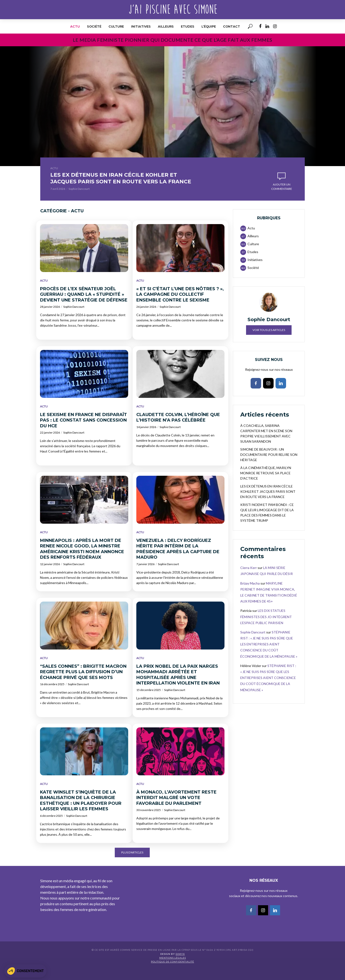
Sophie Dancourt (79, 201)
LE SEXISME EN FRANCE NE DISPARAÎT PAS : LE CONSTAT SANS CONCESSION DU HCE (83, 433)
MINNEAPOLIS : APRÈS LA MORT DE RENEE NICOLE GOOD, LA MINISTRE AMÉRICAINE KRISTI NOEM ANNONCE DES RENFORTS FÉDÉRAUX (82, 561)
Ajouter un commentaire (282, 193)
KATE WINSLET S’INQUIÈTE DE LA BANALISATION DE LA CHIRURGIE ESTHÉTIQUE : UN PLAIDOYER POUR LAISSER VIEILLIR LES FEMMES (81, 813)
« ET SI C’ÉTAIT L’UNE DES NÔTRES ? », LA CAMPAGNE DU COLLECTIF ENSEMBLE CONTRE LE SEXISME (180, 307)
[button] (25, 971)
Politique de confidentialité (172, 974)
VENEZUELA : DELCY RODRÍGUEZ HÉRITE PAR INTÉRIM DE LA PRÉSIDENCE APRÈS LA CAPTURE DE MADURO (178, 561)
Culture (116, 26)
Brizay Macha (250, 596)
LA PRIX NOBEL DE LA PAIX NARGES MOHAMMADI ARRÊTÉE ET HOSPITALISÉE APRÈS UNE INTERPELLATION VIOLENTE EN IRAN (178, 687)
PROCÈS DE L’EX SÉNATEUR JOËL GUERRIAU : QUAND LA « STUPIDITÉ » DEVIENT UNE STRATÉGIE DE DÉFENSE (84, 307)
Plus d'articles (132, 865)
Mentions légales (173, 970)
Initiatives (141, 26)
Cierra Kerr (249, 580)
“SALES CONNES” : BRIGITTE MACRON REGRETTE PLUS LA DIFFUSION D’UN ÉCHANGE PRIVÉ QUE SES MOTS (83, 684)
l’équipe (209, 26)
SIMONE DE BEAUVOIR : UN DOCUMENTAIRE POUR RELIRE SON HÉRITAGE (269, 467)
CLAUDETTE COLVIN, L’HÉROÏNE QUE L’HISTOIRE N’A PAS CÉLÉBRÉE (178, 430)
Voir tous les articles (269, 342)
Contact (232, 26)
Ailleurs (166, 26)
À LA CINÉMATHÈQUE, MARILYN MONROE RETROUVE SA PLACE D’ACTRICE (266, 485)
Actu (75, 26)
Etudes (188, 26)
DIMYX (180, 966)
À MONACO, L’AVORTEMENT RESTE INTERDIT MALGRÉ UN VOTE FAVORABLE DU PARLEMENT (176, 810)
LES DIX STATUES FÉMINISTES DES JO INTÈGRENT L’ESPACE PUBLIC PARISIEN (266, 629)
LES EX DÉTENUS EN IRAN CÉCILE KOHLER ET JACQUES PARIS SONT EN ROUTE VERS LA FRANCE (116, 184)
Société (94, 26)
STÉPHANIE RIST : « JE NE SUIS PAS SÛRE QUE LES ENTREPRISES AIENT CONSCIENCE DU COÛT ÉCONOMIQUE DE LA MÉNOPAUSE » (269, 657)
